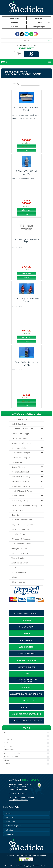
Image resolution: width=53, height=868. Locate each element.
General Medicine (18, 467)
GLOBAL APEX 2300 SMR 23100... (26, 172)
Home (9, 813)
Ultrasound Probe (11, 757)
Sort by (16, 84)
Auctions (14, 27)
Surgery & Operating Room (22, 524)
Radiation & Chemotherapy (22, 520)
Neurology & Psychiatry (21, 486)
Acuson (7, 764)
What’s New (11, 822)
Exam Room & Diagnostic (22, 457)
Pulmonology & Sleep (20, 501)
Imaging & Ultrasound (20, 472)
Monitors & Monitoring (21, 477)
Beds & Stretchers (19, 424)
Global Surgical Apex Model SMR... (27, 241)
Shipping (14, 22)
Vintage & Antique (19, 558)
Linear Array (9, 750)
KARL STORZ (9, 746)
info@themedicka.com (18, 800)
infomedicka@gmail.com (24, 797)
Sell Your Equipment (14, 826)
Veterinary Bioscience (20, 553)
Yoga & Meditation (19, 572)
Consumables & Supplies (21, 434)
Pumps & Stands (18, 496)
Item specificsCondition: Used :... (24, 179)
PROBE (7, 743)
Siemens (8, 760)
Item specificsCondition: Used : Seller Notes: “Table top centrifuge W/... (26, 117)
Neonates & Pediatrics (20, 481)
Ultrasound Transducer (13, 753)
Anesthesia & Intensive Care (23, 429)
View (26, 150)
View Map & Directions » (19, 789)
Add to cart (26, 210)
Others (14, 577)
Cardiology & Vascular (20, 419)
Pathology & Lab (18, 534)
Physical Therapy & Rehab (22, 491)
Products (10, 817)
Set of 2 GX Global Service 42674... (26, 364)
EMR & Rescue (17, 510)
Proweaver (42, 855)
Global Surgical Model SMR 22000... (27, 300)
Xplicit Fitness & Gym (20, 563)
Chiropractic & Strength (21, 453)
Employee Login (39, 27)
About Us (10, 830)
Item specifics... (18, 370)
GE (5, 732)
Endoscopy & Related (20, 448)
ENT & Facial (17, 462)
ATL (6, 736)
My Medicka (14, 18)
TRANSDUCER (10, 739)
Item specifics (17, 247)
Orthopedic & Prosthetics (21, 539)
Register (39, 18)
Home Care (16, 515)
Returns (39, 22)
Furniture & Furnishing (20, 529)
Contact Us (10, 834)
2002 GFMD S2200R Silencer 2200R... (27, 109)
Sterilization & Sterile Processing (24, 505)
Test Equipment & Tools (21, 544)
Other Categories (18, 582)
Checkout (31, 56)
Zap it (14, 568)
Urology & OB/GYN (19, 548)
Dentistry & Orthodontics (21, 443)
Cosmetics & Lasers (19, 438)
